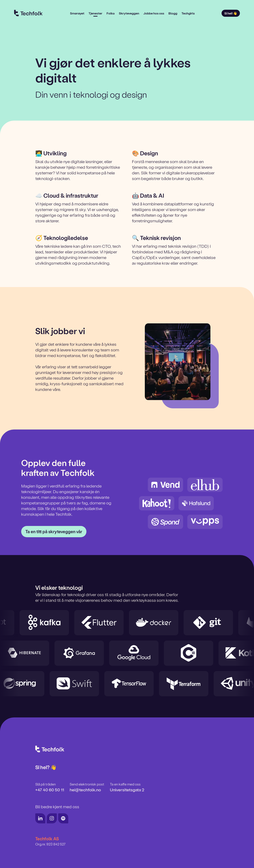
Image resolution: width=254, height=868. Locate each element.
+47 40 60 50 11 (50, 790)
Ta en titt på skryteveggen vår (54, 532)
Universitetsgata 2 (127, 790)
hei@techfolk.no (85, 790)
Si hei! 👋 (231, 13)
